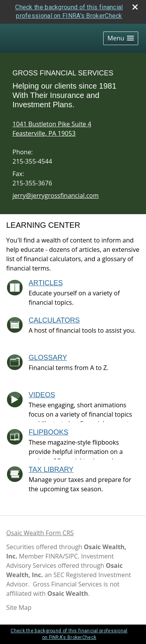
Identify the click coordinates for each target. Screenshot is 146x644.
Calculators (54, 320)
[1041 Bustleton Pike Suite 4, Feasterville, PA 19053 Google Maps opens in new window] (52, 129)
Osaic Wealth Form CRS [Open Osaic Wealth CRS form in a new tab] (40, 533)
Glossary (48, 358)
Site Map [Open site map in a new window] (19, 607)
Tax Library (51, 469)
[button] (121, 38)
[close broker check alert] (135, 7)
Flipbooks (49, 432)
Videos (42, 395)
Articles (46, 283)
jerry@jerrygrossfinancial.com (56, 195)
